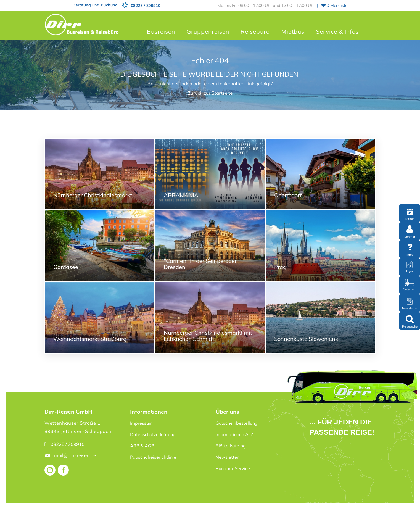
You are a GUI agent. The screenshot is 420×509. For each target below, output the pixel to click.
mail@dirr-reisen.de (76, 455)
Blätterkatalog (231, 446)
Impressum (141, 423)
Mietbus (293, 31)
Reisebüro (255, 31)
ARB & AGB (142, 446)
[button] (12, 497)
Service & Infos (337, 31)
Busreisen (161, 31)
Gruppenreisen (208, 31)
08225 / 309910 (146, 6)
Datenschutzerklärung (153, 434)
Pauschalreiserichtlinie (153, 457)
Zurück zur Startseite (210, 93)
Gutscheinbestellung (237, 423)
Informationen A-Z (234, 434)
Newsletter (227, 457)
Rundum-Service (233, 468)
